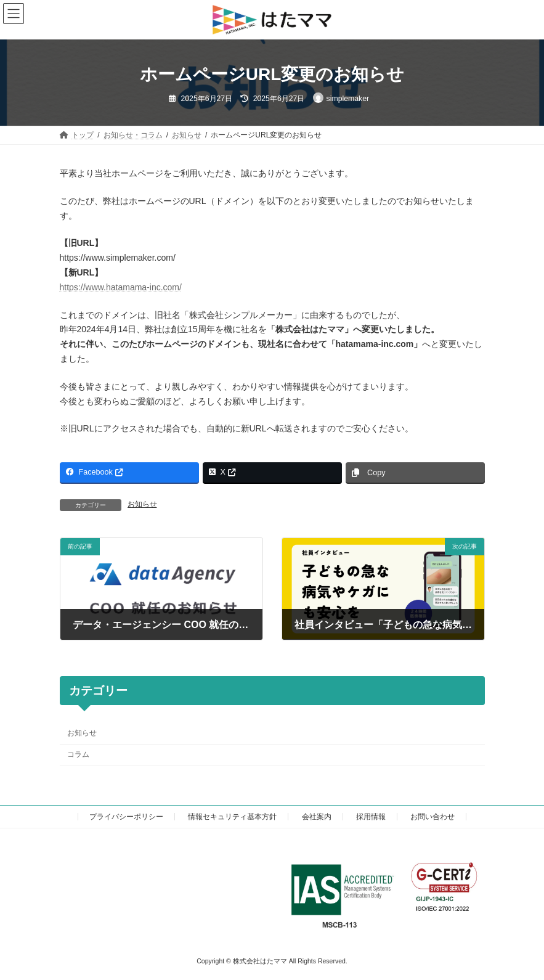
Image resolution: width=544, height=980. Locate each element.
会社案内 (317, 817)
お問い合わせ (432, 817)
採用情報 (371, 817)
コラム (78, 754)
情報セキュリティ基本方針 (232, 817)
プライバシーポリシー (126, 817)
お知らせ (142, 504)
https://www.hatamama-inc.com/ (121, 287)
